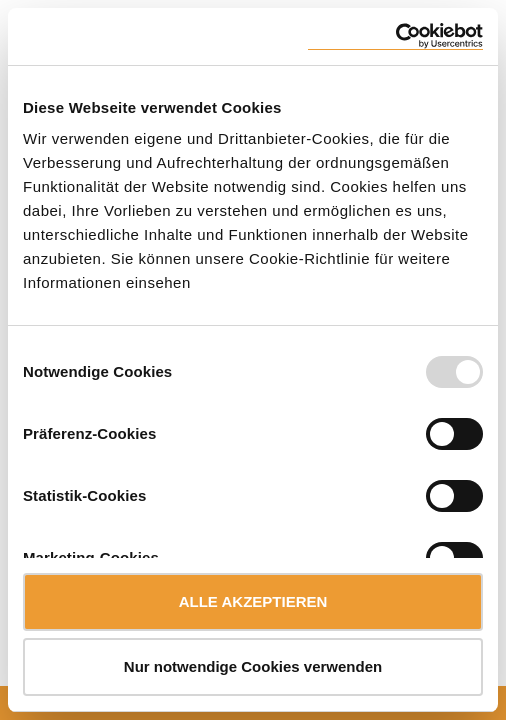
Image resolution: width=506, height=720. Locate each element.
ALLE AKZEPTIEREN (253, 601)
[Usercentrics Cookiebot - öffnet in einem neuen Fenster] (395, 36)
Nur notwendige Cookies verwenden (253, 666)
